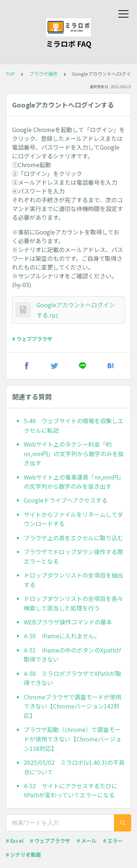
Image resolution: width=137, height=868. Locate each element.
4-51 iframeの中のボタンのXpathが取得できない (73, 655)
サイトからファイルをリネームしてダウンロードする (73, 519)
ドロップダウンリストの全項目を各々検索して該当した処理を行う (73, 603)
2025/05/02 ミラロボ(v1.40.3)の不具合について (74, 767)
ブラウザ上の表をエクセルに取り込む (73, 538)
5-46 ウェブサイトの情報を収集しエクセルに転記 (74, 425)
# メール (87, 841)
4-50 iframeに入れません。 (62, 636)
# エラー (113, 841)
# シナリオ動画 (23, 854)
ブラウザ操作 (43, 74)
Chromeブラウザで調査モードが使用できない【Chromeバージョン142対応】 (73, 706)
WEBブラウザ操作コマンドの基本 (68, 622)
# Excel (15, 841)
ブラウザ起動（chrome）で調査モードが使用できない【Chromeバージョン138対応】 (73, 739)
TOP (10, 74)
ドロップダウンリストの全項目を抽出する (73, 580)
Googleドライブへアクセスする (66, 500)
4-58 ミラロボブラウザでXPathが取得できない (73, 678)
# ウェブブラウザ (32, 339)
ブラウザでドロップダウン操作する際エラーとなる (73, 556)
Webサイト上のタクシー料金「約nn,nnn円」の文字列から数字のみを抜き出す (74, 453)
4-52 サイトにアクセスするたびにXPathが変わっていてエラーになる (71, 790)
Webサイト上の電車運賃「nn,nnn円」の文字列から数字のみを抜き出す (74, 482)
